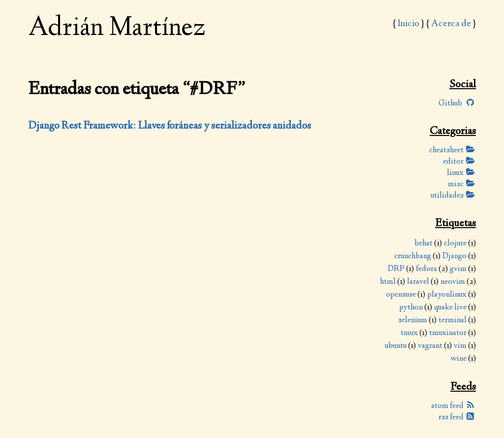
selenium (413, 320)
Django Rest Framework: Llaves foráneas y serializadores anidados (170, 126)
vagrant (430, 346)
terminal (453, 320)
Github (457, 104)
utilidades (453, 196)
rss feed (457, 418)
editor (459, 162)
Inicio (409, 24)
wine (458, 359)
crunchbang (413, 256)
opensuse (401, 295)
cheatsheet (453, 151)
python (411, 308)
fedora (426, 269)
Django (455, 256)
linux (461, 173)
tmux (409, 333)
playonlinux (447, 295)
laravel (418, 282)
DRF (396, 269)
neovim (453, 282)
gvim (458, 269)
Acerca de (451, 24)
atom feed (454, 406)
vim (460, 346)
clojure (455, 244)
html (388, 282)
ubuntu (396, 346)
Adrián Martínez (117, 29)
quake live (450, 308)
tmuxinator (448, 333)
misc (462, 185)
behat (424, 244)
